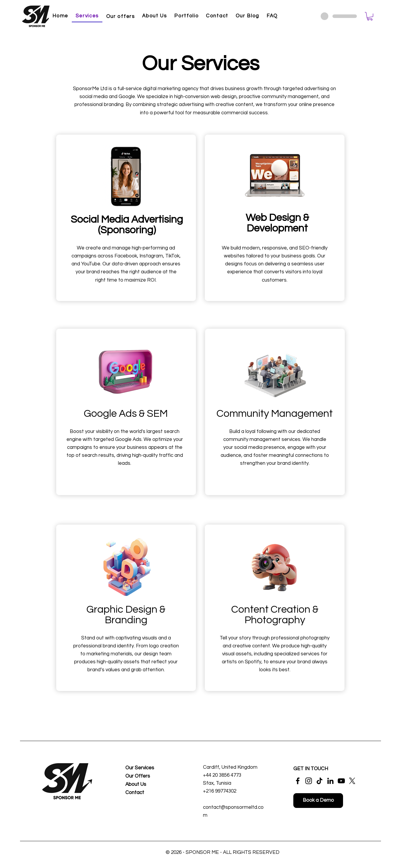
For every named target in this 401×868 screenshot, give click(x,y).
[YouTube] (341, 781)
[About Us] (144, 785)
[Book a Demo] (318, 801)
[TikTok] (320, 781)
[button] (370, 16)
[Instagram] (309, 781)
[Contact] (144, 793)
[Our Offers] (144, 777)
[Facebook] (298, 781)
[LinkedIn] (330, 781)
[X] (352, 781)
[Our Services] (144, 768)
